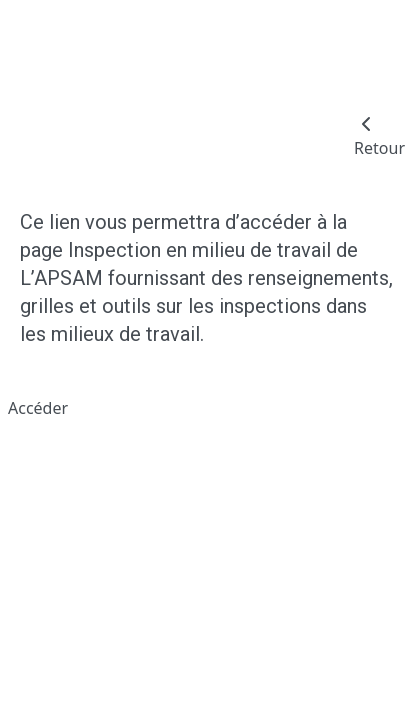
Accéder (38, 408)
